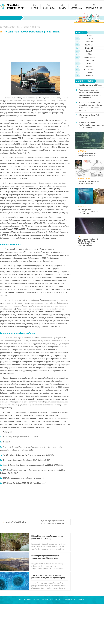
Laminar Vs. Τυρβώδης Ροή (16, 522)
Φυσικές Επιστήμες (11, 27)
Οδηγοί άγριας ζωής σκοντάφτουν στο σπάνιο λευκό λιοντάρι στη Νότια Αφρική (51, 522)
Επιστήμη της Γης (32, 27)
